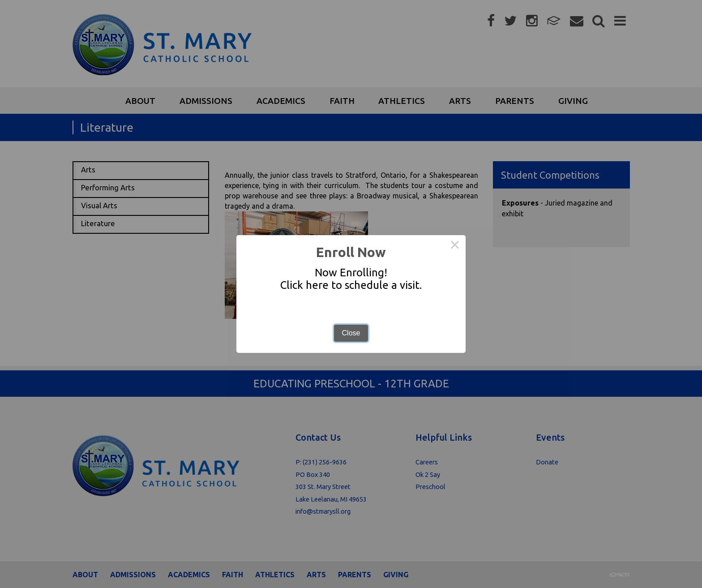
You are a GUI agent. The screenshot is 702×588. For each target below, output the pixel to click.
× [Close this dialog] (455, 246)
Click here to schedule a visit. (351, 285)
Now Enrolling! (351, 273)
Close (351, 333)
